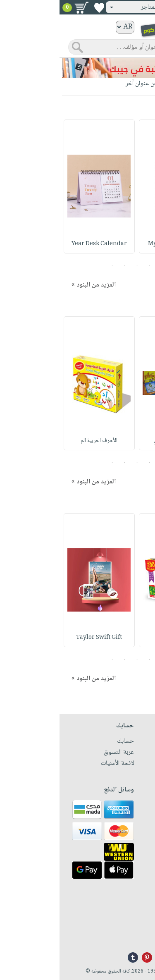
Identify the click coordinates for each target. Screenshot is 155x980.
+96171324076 (131, 926)
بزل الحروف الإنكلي (115, 441)
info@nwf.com (130, 936)
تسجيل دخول (127, 7)
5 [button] (53, 266)
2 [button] (90, 266)
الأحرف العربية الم (40, 441)
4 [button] (65, 266)
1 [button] (102, 266)
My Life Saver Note (115, 244)
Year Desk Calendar (40, 244)
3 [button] (77, 266)
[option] (115, 186)
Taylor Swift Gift (40, 638)
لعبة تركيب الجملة (115, 638)
